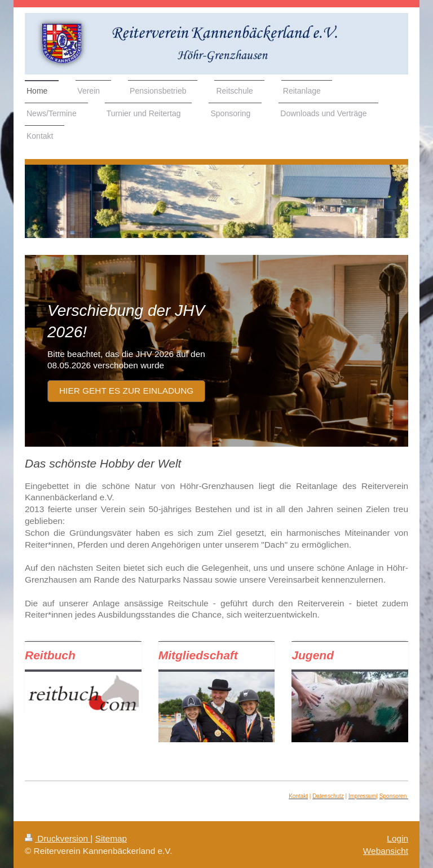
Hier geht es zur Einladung (126, 391)
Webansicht (386, 851)
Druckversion (58, 838)
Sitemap (111, 838)
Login (397, 838)
